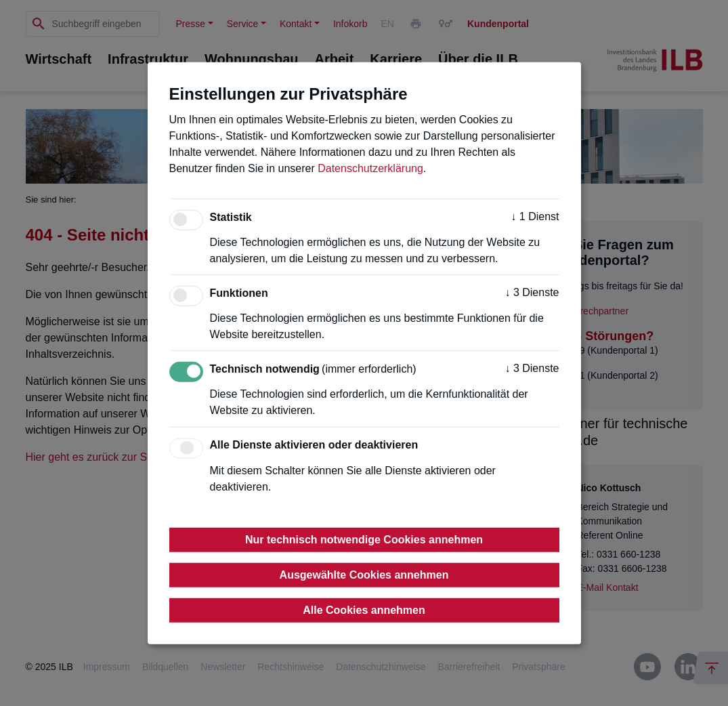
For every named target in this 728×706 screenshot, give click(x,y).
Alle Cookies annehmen (364, 609)
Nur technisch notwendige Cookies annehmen (364, 539)
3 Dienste (532, 292)
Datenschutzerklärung (370, 168)
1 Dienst (535, 216)
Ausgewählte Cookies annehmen (364, 574)
